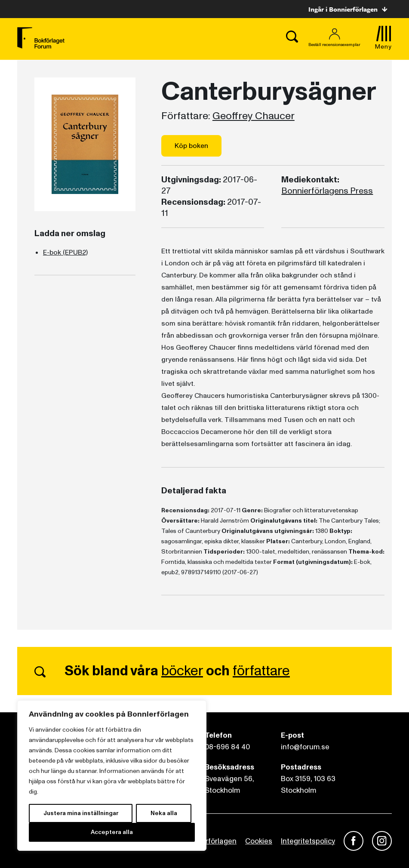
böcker (182, 671)
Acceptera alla (112, 832)
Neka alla (164, 813)
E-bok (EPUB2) (65, 252)
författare (261, 671)
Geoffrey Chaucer (254, 116)
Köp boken (191, 146)
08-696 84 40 (227, 747)
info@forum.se (305, 747)
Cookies (259, 841)
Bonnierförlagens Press (327, 191)
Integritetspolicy (308, 841)
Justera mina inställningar (81, 813)
